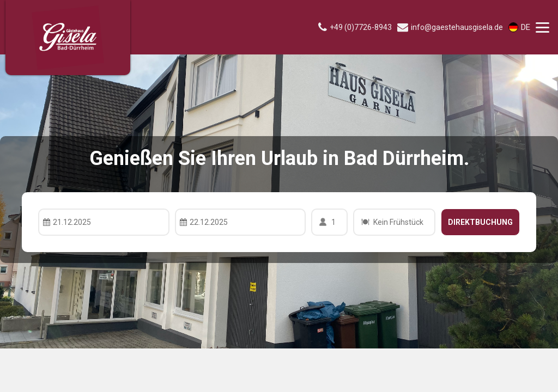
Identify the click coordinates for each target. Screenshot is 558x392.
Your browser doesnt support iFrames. (279, 196)
